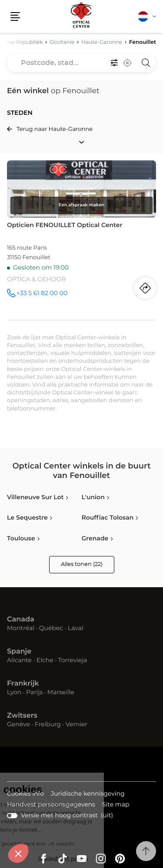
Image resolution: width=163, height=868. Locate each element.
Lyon (14, 692)
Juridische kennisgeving (88, 795)
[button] (15, 16)
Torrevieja (72, 660)
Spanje (19, 652)
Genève (18, 725)
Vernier (77, 725)
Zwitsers (22, 716)
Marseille (61, 692)
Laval (76, 628)
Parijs (34, 692)
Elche (45, 660)
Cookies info (25, 795)
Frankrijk (23, 684)
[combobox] (81, 63)
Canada (21, 620)
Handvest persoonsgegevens (51, 805)
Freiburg (48, 725)
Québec (51, 628)
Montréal (21, 628)
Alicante (19, 660)
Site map (116, 805)
